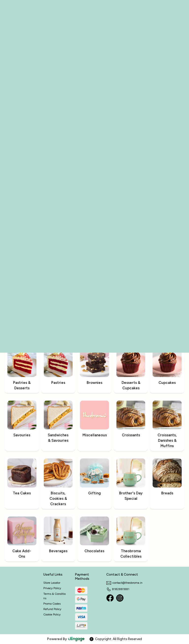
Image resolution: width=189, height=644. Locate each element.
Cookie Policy (52, 614)
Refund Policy (52, 609)
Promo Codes (52, 604)
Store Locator (52, 583)
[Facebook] (110, 598)
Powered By (66, 639)
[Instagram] (120, 598)
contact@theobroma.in (124, 583)
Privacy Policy (52, 588)
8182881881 (118, 589)
